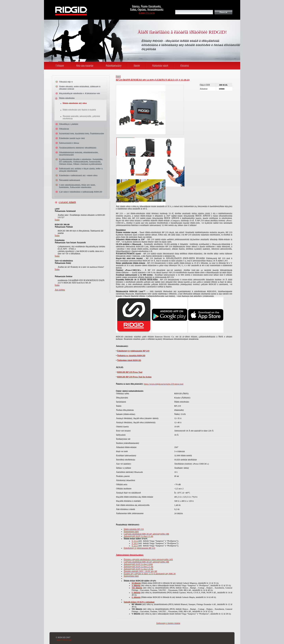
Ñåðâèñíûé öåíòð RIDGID (129, 360)
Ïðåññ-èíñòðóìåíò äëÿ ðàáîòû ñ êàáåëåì (79, 110)
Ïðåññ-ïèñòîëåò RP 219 (134, 529)
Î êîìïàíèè (60, 66)
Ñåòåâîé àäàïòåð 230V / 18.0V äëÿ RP (141, 571)
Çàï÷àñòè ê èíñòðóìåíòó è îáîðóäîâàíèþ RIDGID (81, 192)
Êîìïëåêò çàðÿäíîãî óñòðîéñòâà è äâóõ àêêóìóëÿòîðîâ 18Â (148, 559)
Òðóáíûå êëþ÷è (66, 82)
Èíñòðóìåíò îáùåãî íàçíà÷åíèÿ (72, 138)
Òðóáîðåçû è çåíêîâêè (69, 124)
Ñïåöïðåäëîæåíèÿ (114, 66)
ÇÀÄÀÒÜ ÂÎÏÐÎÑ (67, 202)
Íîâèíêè (137, 66)
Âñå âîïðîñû (60, 290)
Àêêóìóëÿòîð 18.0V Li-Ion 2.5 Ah (139, 536)
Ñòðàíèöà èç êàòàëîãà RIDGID (131, 355)
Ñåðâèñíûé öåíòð (160, 66)
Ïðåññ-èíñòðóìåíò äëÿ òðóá (75, 103)
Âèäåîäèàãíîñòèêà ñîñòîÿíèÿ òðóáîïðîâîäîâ (78, 148)
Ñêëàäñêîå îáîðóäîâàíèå (70, 180)
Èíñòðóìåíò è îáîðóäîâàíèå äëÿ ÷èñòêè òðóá (78, 175)
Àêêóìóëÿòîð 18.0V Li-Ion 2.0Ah (138, 564)
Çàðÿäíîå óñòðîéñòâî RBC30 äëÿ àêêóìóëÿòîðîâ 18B (146, 534)
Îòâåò (57, 220)
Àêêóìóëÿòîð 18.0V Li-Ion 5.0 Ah (139, 569)
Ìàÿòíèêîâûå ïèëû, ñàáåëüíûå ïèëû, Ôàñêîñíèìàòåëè (82, 133)
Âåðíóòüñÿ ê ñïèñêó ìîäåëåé (168, 623)
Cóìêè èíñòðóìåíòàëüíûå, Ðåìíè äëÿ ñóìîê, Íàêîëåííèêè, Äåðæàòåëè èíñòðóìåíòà (77, 186)
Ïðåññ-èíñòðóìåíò (67, 98)
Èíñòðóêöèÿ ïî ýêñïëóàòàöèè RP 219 (133, 351)
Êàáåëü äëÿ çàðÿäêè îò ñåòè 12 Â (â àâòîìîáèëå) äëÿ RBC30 (150, 574)
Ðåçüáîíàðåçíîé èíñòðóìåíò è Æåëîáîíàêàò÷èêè (80, 93)
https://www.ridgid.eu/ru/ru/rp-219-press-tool (164, 384)
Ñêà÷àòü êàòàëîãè (85, 66)
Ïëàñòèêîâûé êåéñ (131, 531)
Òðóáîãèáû (64, 129)
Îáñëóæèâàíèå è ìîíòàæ (69, 143)
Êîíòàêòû (185, 66)
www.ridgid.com (64, 640)
